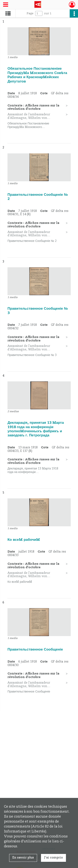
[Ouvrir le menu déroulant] (6, 5)
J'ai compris (53, 858)
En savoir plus (23, 858)
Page (30, 13)
